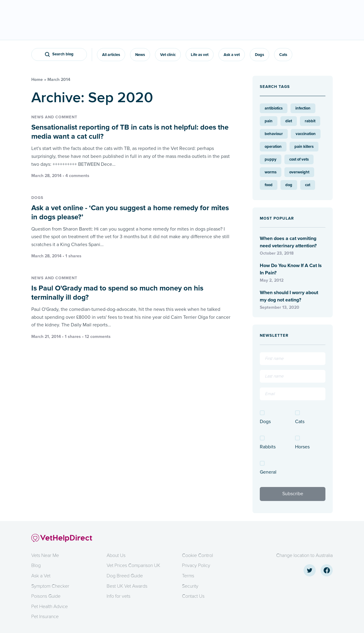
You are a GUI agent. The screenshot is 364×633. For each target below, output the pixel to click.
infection (303, 108)
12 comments (98, 337)
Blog (36, 565)
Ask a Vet (41, 576)
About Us (116, 555)
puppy (271, 159)
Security (190, 586)
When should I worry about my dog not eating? (289, 296)
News (140, 55)
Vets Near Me (45, 555)
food (269, 185)
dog (289, 185)
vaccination (306, 134)
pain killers (304, 147)
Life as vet (200, 55)
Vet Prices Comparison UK (133, 565)
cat (308, 185)
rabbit (310, 121)
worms (271, 172)
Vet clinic (168, 55)
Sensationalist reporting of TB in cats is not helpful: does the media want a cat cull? (130, 132)
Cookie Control (197, 555)
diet (289, 121)
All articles (111, 55)
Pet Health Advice (50, 607)
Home (37, 80)
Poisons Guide (46, 596)
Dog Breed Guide (125, 576)
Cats (283, 55)
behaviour (274, 134)
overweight (299, 172)
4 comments (77, 176)
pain (269, 121)
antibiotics (274, 108)
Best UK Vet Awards (127, 586)
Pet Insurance (45, 617)
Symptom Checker (50, 586)
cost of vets (299, 159)
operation (273, 147)
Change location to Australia (304, 555)
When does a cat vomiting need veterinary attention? (288, 242)
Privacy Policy (196, 565)
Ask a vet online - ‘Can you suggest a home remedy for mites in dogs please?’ (130, 212)
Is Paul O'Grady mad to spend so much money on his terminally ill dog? (117, 293)
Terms (188, 576)
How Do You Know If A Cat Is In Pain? (291, 269)
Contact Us (193, 596)
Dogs (259, 55)
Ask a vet (232, 55)
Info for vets (118, 596)
